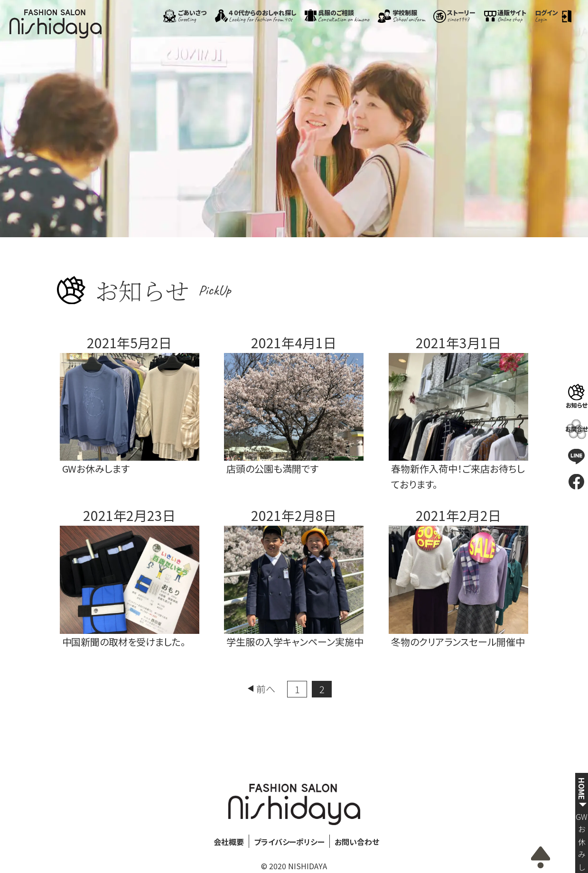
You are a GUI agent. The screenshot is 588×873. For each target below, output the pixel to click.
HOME (582, 789)
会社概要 (229, 842)
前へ (266, 689)
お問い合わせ (357, 842)
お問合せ (576, 429)
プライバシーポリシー (289, 842)
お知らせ (576, 405)
